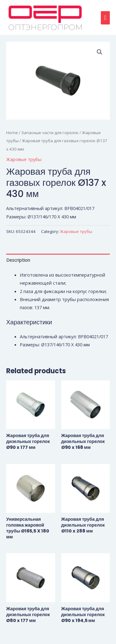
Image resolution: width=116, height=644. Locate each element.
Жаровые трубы (24, 159)
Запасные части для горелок (50, 133)
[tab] (58, 260)
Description (18, 260)
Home (12, 133)
